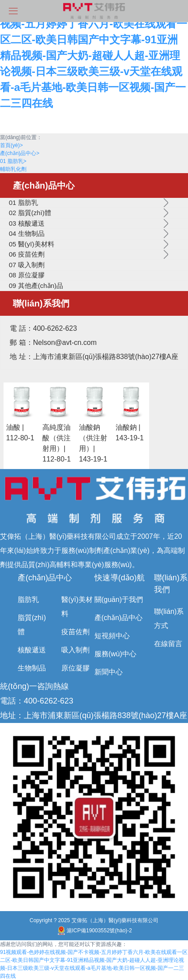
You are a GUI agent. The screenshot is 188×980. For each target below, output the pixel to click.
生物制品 (32, 668)
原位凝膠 (75, 668)
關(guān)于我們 (119, 600)
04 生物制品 (27, 233)
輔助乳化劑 (13, 169)
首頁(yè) (11, 145)
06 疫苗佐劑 (27, 254)
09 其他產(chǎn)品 (36, 286)
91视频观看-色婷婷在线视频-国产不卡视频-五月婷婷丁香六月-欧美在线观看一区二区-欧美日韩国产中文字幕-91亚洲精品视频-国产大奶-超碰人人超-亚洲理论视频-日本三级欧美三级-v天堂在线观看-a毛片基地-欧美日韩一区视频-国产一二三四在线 (94, 55)
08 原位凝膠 (27, 275)
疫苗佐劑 (75, 632)
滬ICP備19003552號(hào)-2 (94, 931)
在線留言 (168, 644)
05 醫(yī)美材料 (32, 244)
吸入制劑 (75, 650)
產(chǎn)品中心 (20, 153)
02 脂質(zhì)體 (30, 213)
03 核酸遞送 (27, 223)
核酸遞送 (32, 650)
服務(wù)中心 (115, 654)
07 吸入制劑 (27, 265)
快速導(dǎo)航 (120, 578)
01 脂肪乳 (13, 161)
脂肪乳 (28, 600)
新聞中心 (109, 672)
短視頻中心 (112, 636)
